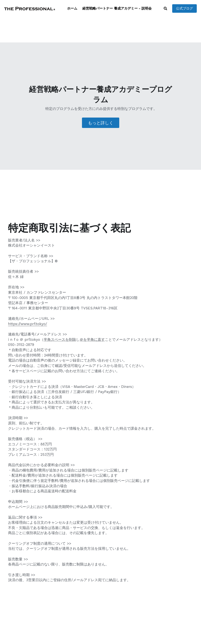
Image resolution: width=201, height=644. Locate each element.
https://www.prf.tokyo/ (28, 324)
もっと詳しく (101, 123)
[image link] (30, 8)
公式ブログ (184, 8)
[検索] (165, 9)
